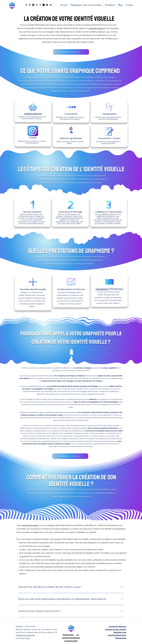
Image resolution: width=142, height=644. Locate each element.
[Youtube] (33, 5)
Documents (102, 289)
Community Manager (117, 627)
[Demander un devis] (71, 52)
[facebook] (40, 5)
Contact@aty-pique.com (25, 635)
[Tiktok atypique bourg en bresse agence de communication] (26, 5)
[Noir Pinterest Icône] (37, 5)
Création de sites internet (116, 629)
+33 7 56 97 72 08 (23, 638)
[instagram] (30, 5)
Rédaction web (120, 632)
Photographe (121, 638)
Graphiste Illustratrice (117, 635)
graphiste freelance (97, 28)
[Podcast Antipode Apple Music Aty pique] (44, 5)
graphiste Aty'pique (30, 525)
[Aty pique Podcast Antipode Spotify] (47, 5)
